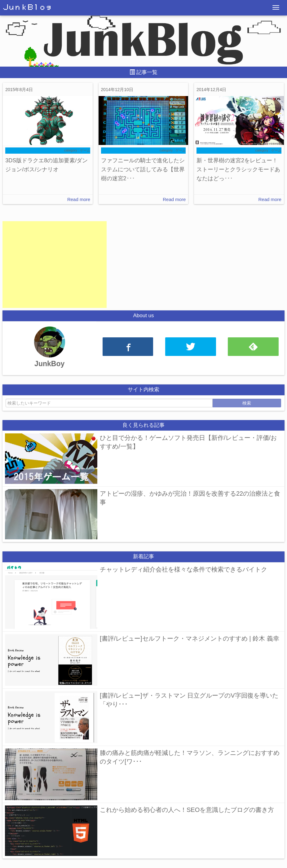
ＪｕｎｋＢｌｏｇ (27, 7)
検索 (247, 403)
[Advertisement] (55, 265)
